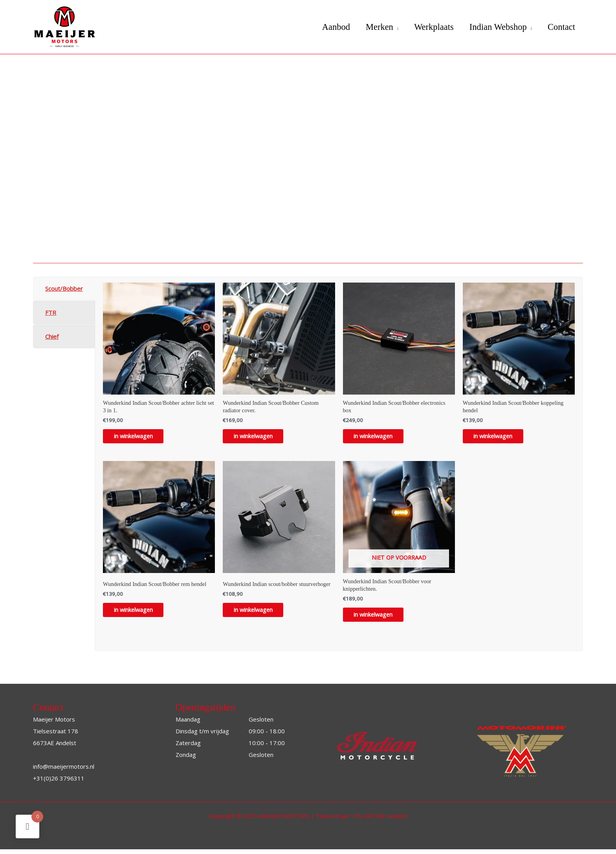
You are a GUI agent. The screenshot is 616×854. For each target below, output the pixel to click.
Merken (372, 27)
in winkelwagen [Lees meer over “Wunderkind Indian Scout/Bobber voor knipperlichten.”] (379, 619)
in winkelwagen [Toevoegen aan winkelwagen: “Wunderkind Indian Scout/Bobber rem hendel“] (139, 613)
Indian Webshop (495, 27)
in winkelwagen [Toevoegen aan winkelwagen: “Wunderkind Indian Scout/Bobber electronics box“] (379, 438)
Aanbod (327, 27)
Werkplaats (429, 27)
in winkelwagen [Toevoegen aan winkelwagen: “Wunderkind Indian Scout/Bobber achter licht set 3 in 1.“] (139, 438)
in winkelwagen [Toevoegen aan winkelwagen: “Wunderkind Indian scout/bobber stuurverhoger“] (259, 613)
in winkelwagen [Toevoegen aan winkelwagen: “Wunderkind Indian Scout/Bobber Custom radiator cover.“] (259, 438)
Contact (561, 27)
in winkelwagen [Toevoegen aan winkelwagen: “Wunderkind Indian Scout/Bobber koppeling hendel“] (499, 438)
